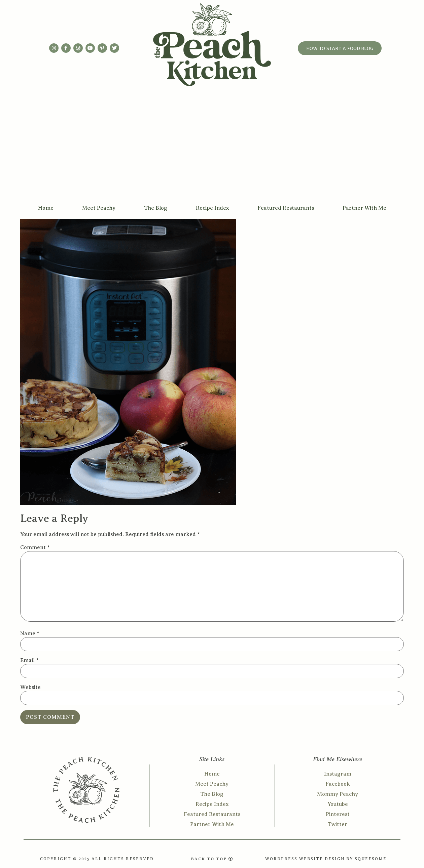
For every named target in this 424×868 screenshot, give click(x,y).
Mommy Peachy (338, 794)
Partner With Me (364, 208)
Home (46, 208)
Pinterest (338, 814)
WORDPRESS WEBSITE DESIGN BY (310, 859)
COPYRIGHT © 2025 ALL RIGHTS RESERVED (97, 859)
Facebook (338, 784)
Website (30, 687)
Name (30, 633)
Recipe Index (212, 208)
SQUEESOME (371, 859)
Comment (35, 547)
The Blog (156, 208)
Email (29, 660)
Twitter (338, 824)
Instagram (338, 774)
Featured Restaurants (286, 208)
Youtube (338, 804)
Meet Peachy (99, 208)
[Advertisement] (212, 150)
